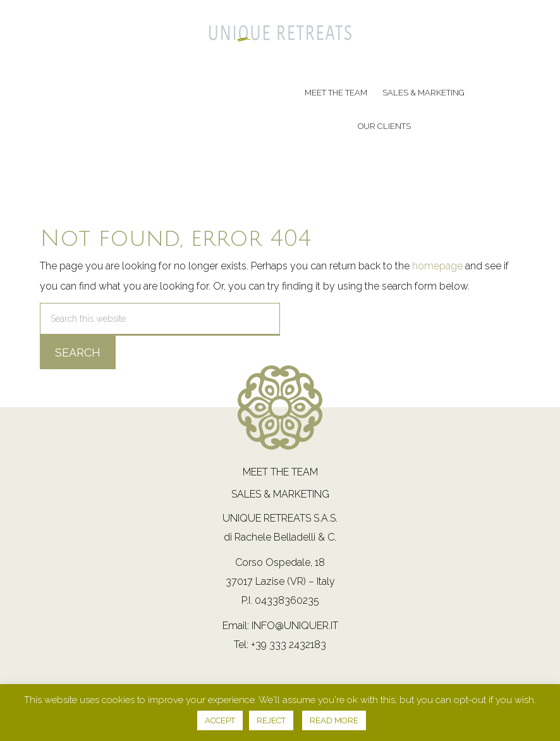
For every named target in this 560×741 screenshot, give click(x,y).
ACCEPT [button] (220, 720)
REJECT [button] (271, 720)
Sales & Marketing (280, 494)
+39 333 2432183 (289, 645)
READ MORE (334, 720)
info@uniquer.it (295, 626)
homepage (437, 266)
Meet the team (280, 472)
